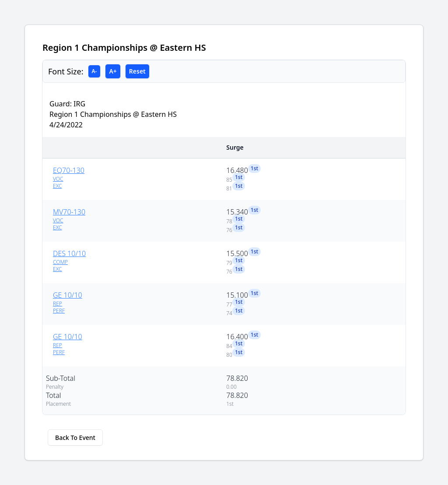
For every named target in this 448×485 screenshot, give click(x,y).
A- (94, 71)
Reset (137, 71)
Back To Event (75, 438)
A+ (113, 71)
